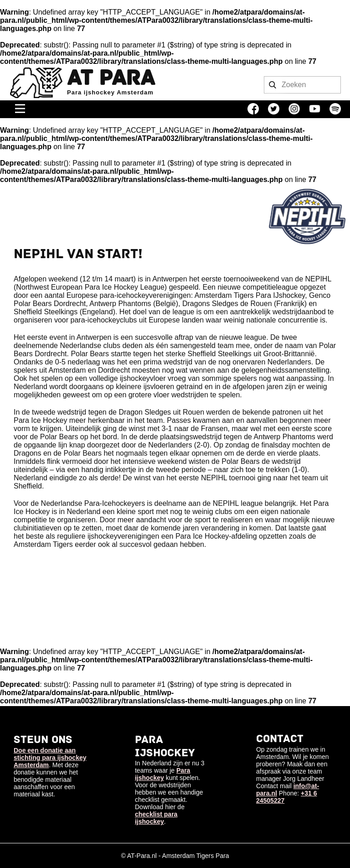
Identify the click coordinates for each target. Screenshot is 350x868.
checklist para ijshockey (156, 818)
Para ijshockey (162, 774)
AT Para (111, 78)
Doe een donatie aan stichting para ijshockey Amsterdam (50, 758)
